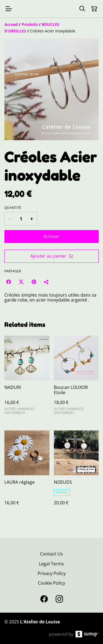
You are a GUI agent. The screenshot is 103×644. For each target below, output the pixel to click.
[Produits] (30, 24)
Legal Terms (51, 564)
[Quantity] (21, 219)
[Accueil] (11, 24)
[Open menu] (9, 9)
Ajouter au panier (52, 256)
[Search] (82, 9)
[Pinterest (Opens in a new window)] (34, 282)
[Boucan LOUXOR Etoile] (76, 378)
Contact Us (51, 554)
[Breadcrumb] (51, 28)
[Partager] (46, 282)
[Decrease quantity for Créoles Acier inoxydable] (10, 219)
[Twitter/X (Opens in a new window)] (21, 282)
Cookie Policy (51, 583)
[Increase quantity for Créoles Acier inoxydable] (32, 219)
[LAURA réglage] (27, 473)
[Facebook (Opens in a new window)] (9, 282)
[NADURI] (27, 378)
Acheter (51, 236)
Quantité (13, 208)
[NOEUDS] (76, 473)
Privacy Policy (52, 573)
